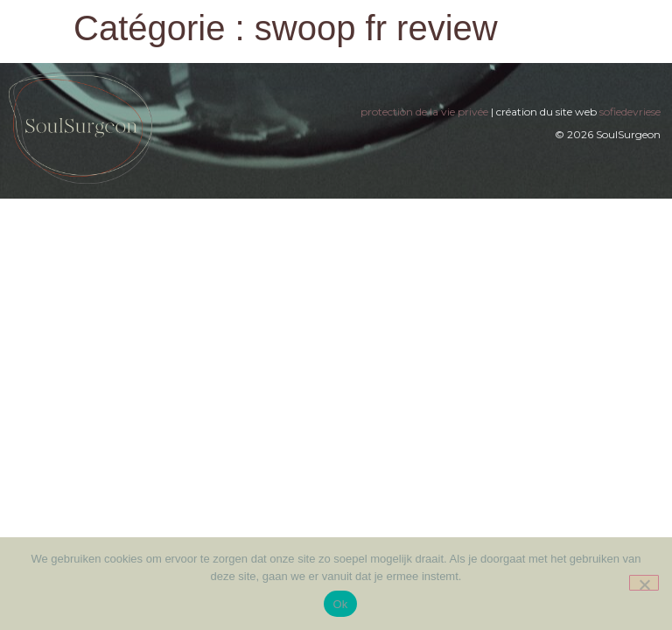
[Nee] (644, 583)
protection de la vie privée (424, 112)
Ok (340, 604)
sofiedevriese (630, 112)
